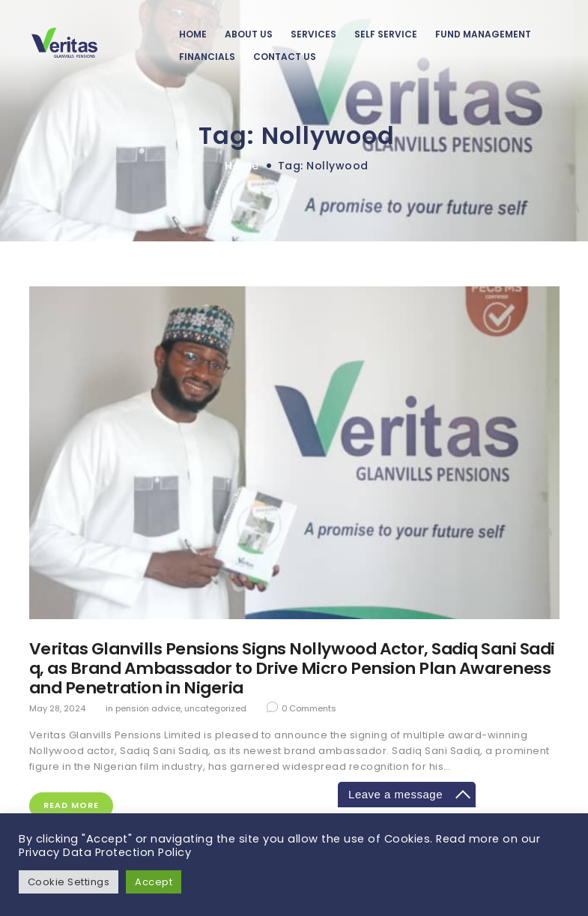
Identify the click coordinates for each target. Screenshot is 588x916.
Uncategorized (215, 708)
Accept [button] (154, 882)
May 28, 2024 (57, 708)
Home (242, 166)
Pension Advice (148, 708)
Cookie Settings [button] (69, 882)
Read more (71, 806)
